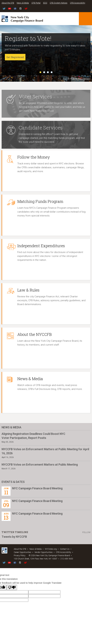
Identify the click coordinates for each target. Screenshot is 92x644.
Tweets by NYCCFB (14, 537)
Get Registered (15, 57)
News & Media (23, 3)
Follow (86, 532)
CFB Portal (36, 3)
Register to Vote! (28, 38)
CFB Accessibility (78, 3)
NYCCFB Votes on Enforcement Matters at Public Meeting (40, 465)
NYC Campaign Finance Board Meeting (37, 488)
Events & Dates (13, 482)
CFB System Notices (59, 3)
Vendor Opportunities (44, 552)
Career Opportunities (23, 552)
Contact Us (65, 549)
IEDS (45, 3)
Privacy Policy (20, 556)
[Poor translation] (12, 587)
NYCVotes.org (51, 549)
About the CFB (8, 3)
